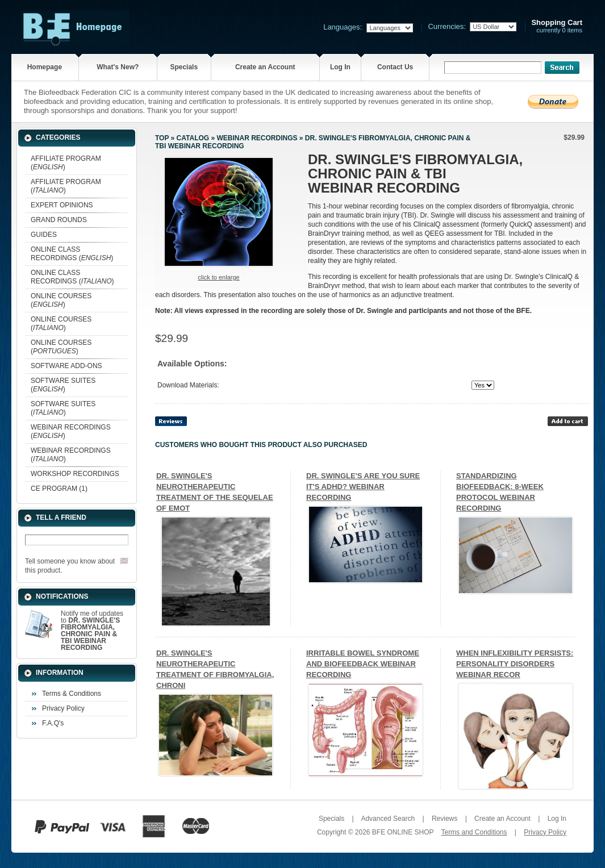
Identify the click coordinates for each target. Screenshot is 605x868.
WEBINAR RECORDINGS (257, 138)
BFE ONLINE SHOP (403, 832)
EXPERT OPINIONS (62, 205)
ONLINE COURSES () (61, 300)
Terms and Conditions (474, 832)
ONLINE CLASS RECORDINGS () (72, 254)
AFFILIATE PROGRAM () (66, 163)
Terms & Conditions (72, 694)
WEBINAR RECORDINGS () (71, 431)
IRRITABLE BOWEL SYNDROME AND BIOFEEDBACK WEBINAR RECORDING (363, 664)
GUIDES (44, 235)
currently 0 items (557, 26)
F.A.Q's (53, 723)
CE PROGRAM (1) (59, 489)
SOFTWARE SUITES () (63, 385)
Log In (340, 67)
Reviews (445, 819)
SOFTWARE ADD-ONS (66, 366)
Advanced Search (388, 819)
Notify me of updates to (92, 631)
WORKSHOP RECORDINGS (75, 474)
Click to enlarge (218, 277)
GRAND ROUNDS (59, 220)
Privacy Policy (63, 708)
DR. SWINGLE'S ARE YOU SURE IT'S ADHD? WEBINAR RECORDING (363, 487)
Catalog (193, 138)
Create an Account (265, 67)
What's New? (118, 67)
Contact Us (395, 67)
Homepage (45, 67)
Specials (184, 67)
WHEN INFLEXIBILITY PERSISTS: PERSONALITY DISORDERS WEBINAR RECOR (515, 664)
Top (162, 138)
